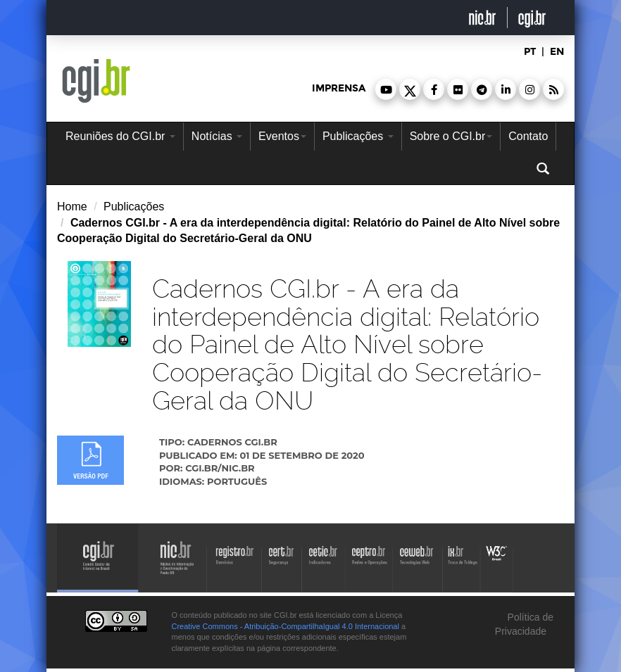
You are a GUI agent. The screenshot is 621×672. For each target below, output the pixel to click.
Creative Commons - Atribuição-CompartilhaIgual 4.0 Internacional (286, 626)
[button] (386, 89)
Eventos (282, 136)
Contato (528, 136)
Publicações (358, 136)
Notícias (217, 136)
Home (72, 207)
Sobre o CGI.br (451, 136)
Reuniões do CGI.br (120, 136)
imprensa (339, 88)
